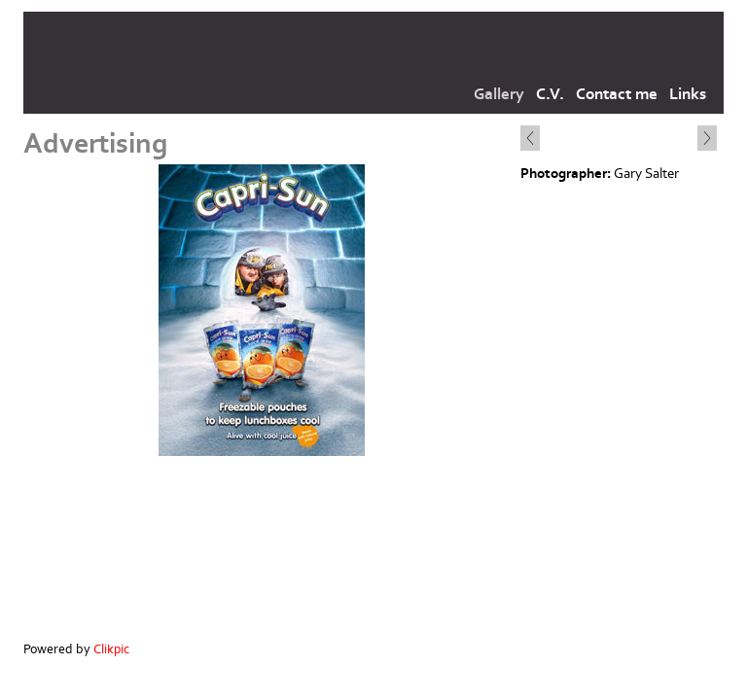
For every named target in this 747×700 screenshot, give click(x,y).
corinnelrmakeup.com (374, 49)
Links (688, 94)
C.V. (550, 94)
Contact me (617, 94)
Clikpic (111, 649)
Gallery (499, 94)
